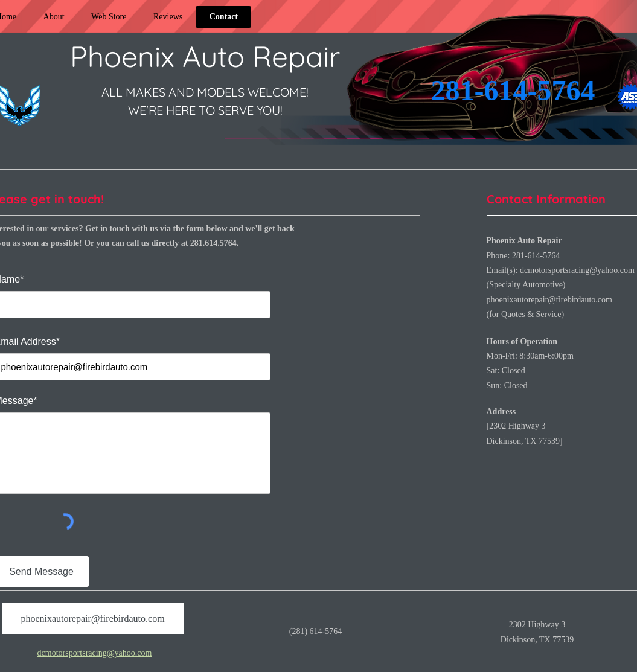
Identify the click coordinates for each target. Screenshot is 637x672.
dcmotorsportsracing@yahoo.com (577, 270)
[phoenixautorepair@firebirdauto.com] (93, 619)
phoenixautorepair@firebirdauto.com (549, 300)
